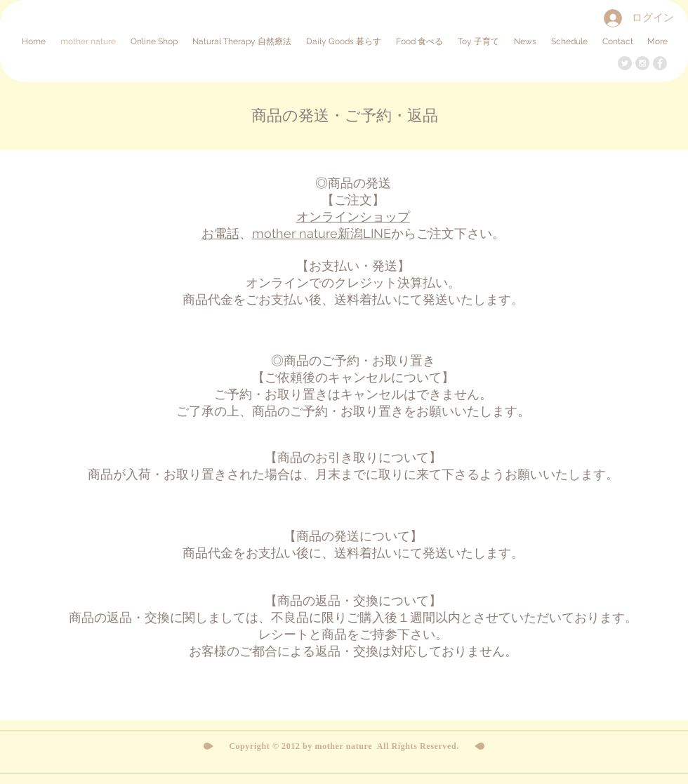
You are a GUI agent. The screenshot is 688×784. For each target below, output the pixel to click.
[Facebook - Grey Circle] (660, 63)
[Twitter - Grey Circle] (625, 63)
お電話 (220, 233)
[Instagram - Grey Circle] (642, 63)
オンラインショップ (353, 217)
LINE (377, 233)
